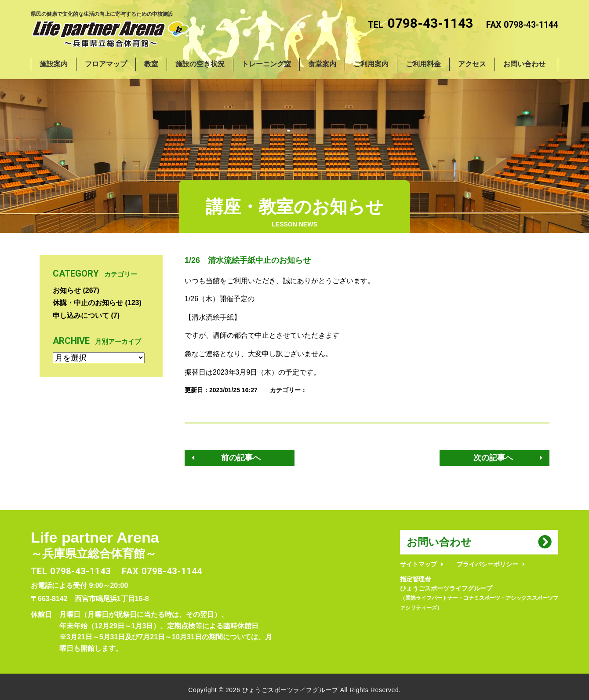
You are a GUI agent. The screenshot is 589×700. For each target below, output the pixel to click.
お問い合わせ (439, 542)
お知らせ (67, 290)
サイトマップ (418, 564)
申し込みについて (81, 315)
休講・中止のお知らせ (88, 303)
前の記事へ (241, 458)
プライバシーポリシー (487, 564)
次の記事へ (493, 458)
